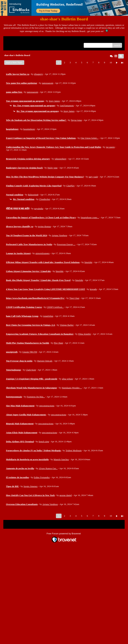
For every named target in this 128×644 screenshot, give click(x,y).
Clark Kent (31, 370)
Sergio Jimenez (31, 486)
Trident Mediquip (74, 450)
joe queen (110, 147)
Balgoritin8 (33, 195)
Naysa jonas (76, 120)
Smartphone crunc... (90, 217)
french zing (44, 441)
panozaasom (48, 83)
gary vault (93, 177)
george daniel (66, 495)
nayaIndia (39, 208)
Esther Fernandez (42, 477)
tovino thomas (44, 226)
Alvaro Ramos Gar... (48, 468)
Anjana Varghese (59, 235)
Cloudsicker (45, 199)
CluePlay (71, 186)
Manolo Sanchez (61, 459)
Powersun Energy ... (66, 244)
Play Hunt (58, 343)
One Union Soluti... (89, 138)
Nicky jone (52, 168)
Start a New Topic (14, 62)
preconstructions (47, 406)
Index (28, 40)
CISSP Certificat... (55, 307)
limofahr (88, 262)
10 (111, 62)
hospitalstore (29, 129)
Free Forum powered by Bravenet (64, 534)
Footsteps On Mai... (36, 397)
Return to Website (14, 40)
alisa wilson (68, 379)
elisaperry (38, 74)
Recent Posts (12, 44)
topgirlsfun (48, 316)
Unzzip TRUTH (30, 352)
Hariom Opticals (45, 361)
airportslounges (43, 253)
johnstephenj (60, 159)
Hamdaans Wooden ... (72, 388)
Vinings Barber (67, 325)
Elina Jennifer (85, 334)
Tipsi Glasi (74, 298)
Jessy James (54, 101)
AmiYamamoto (67, 106)
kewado (93, 289)
